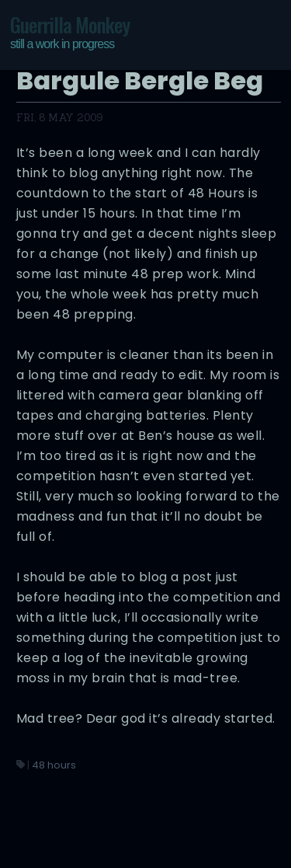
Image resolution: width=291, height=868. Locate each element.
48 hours (54, 765)
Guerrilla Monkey (70, 32)
